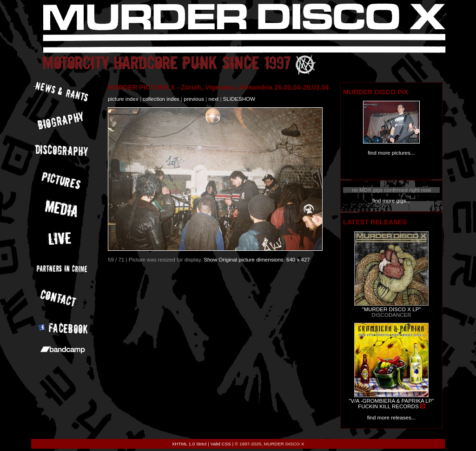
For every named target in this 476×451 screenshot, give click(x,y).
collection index (161, 99)
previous (194, 99)
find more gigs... (391, 201)
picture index (123, 99)
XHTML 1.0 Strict (189, 444)
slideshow (239, 99)
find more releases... (392, 418)
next (213, 99)
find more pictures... (391, 153)
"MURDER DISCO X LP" (392, 309)
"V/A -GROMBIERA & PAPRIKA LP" (391, 401)
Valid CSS (221, 444)
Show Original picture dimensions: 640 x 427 (257, 260)
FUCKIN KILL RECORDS (388, 406)
